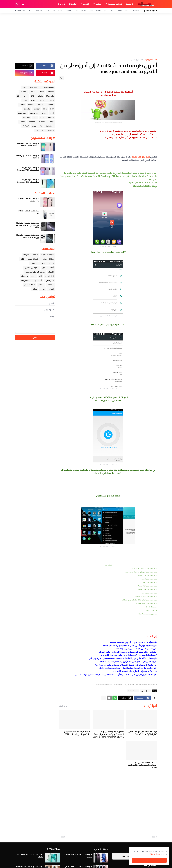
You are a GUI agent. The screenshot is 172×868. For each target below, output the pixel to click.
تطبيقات (73, 4)
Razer (22, 122)
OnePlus (38, 10)
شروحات (61, 4)
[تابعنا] (18, 10)
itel (37, 130)
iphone (31, 105)
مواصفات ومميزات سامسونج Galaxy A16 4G (28, 181)
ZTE (54, 10)
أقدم (63, 837)
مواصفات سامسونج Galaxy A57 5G (27, 157)
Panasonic (22, 113)
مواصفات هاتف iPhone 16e (29, 212)
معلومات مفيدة (133, 691)
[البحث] (17, 4)
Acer (34, 126)
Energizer (34, 113)
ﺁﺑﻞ (40, 276)
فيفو (106, 10)
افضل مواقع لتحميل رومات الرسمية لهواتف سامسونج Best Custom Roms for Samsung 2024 (108, 734)
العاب (33, 276)
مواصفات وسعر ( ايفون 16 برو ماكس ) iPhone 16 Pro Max (27, 225)
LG (18, 96)
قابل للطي (50, 280)
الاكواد (51, 272)
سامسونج (136, 10)
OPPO (41, 92)
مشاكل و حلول (137, 60)
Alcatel (40, 105)
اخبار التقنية (50, 276)
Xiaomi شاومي (48, 87)
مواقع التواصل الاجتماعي (35, 272)
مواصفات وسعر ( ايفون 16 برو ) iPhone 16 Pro (27, 236)
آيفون (127, 10)
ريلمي (47, 10)
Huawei (51, 92)
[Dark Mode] (23, 4)
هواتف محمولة (115, 4)
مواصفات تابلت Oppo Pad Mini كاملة (30, 855)
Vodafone (50, 126)
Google (27, 109)
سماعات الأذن (29, 285)
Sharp (51, 122)
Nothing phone (48, 130)
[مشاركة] (61, 78)
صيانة (35, 289)
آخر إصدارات (38, 280)
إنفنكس (84, 10)
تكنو (24, 10)
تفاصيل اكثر (157, 854)
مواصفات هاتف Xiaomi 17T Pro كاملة (78, 855)
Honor (33, 92)
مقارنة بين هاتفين (32, 268)
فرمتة (35, 255)
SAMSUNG (34, 87)
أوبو (112, 10)
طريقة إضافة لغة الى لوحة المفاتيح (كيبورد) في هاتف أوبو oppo (142, 765)
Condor (37, 109)
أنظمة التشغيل (48, 268)
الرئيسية (130, 4)
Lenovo (42, 100)
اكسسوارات (26, 280)
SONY (25, 100)
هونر (91, 10)
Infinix (40, 96)
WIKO (44, 113)
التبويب (86, 4)
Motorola (50, 96)
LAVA (42, 117)
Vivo (24, 87)
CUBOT (26, 126)
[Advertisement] (86, 36)
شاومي (119, 10)
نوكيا (76, 10)
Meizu (22, 105)
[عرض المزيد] (104, 698)
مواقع (41, 285)
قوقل (60, 10)
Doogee (32, 122)
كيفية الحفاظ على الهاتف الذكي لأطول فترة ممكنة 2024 (142, 733)
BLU (52, 109)
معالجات (50, 285)
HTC (30, 10)
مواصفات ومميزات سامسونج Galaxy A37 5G (28, 169)
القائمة (99, 4)
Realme (23, 92)
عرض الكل (63, 706)
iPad (52, 113)
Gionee (51, 117)
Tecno (51, 100)
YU (41, 126)
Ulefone (27, 117)
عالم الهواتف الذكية (141, 157)
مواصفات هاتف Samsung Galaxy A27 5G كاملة (28, 144)
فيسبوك (24, 276)
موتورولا (68, 10)
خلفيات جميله (33, 259)
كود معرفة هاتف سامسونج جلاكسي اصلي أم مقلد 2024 (77, 733)
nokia (25, 96)
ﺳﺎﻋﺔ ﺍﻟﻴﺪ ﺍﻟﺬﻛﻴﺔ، (47, 263)
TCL (35, 117)
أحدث (154, 837)
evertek (42, 122)
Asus (33, 100)
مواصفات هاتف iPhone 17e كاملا (29, 200)
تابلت (22, 259)
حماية (43, 289)
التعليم (51, 289)
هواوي (98, 10)
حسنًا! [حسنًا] (149, 860)
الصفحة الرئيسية (151, 60)
